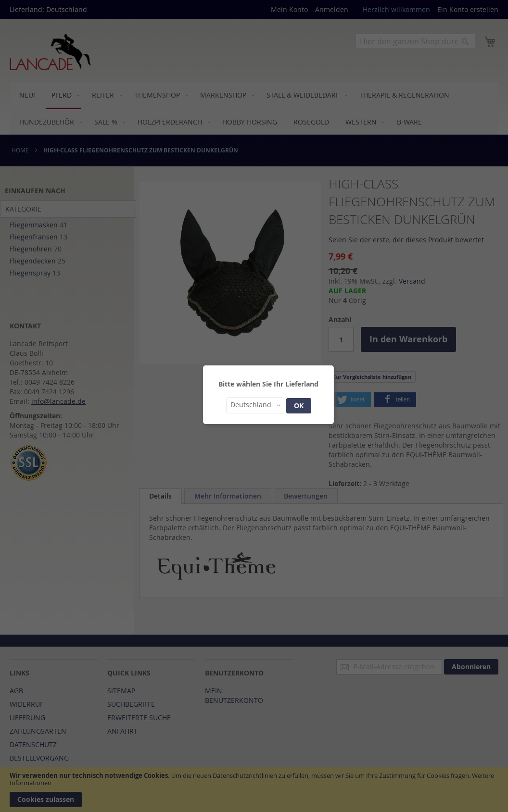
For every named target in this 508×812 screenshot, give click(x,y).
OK (299, 406)
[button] (255, 405)
